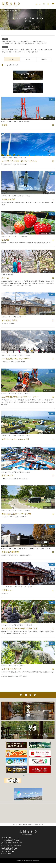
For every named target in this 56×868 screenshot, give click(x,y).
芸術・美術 (35, 52)
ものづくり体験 (48, 50)
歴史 (16, 52)
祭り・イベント (23, 52)
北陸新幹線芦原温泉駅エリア (10, 41)
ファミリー (17, 50)
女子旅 (27, 50)
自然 (29, 52)
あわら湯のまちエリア (39, 41)
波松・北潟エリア (19, 43)
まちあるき (5, 52)
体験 (11, 50)
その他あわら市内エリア (25, 41)
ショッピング (6, 50)
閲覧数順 (44, 59)
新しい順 (12, 59)
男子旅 (23, 50)
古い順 (28, 59)
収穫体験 (11, 52)
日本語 (20, 817)
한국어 (41, 817)
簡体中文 (30, 817)
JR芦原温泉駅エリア (7, 43)
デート (32, 50)
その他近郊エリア (42, 43)
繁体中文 (36, 817)
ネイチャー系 (39, 50)
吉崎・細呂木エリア (30, 43)
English (25, 817)
